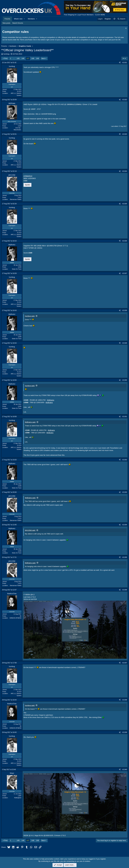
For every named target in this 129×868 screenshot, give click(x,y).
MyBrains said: (30, 422)
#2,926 (125, 241)
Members (31, 19)
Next (43, 58)
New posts (6, 23)
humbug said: (30, 316)
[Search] (121, 19)
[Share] (120, 63)
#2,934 (125, 525)
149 (37, 58)
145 (18, 58)
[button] (24, 19)
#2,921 (125, 63)
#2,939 (125, 732)
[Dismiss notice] (126, 29)
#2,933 (125, 492)
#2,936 (125, 590)
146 (23, 58)
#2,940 (125, 770)
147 (28, 58)
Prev (6, 58)
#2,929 (125, 343)
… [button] (14, 58)
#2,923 (125, 134)
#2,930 (125, 380)
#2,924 (125, 171)
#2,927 (125, 273)
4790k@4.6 (28, 176)
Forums (7, 19)
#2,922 (125, 100)
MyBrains (51, 400)
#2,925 (125, 204)
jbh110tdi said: (30, 530)
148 (33, 58)
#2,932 (125, 460)
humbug (6, 54)
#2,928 (125, 310)
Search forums (18, 23)
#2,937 (125, 663)
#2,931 (125, 417)
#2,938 (125, 700)
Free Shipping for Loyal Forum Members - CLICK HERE (84, 15)
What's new (18, 19)
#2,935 (125, 557)
